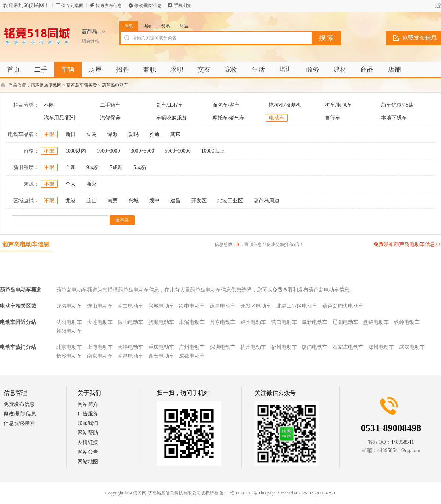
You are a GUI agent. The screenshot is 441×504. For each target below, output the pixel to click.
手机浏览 (183, 6)
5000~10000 (178, 151)
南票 (112, 201)
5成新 (140, 167)
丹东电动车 (223, 322)
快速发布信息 (109, 6)
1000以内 (76, 151)
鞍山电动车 (130, 322)
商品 (184, 26)
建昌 (175, 201)
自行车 (333, 118)
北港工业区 (230, 201)
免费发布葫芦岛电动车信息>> (407, 244)
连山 (92, 201)
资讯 (165, 26)
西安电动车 (161, 356)
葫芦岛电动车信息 (26, 244)
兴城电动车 (161, 306)
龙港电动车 (69, 306)
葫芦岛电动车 (115, 85)
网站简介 (88, 404)
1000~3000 (108, 151)
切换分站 (90, 41)
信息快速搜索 (19, 423)
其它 (175, 134)
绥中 (154, 201)
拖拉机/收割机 (285, 105)
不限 (49, 105)
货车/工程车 (170, 105)
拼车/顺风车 (338, 105)
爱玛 (133, 134)
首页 (14, 69)
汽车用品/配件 (60, 118)
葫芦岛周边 (266, 201)
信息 (129, 26)
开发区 (199, 201)
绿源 (112, 134)
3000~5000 (143, 151)
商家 (147, 26)
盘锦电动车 (376, 322)
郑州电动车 (381, 347)
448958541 (403, 442)
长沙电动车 (69, 356)
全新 (71, 167)
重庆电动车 (161, 347)
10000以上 (213, 151)
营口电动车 (284, 322)
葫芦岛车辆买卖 (82, 85)
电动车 (277, 118)
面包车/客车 (226, 105)
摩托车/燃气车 (229, 118)
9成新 (93, 167)
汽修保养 (110, 118)
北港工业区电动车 (297, 306)
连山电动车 (100, 306)
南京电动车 (100, 356)
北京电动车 (69, 347)
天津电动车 (130, 347)
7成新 (116, 167)
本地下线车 (394, 118)
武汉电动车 (412, 347)
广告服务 (88, 414)
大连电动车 (100, 322)
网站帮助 (88, 433)
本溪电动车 (192, 322)
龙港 (71, 201)
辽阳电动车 (345, 322)
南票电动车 (130, 306)
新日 (71, 134)
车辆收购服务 (172, 118)
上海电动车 (100, 347)
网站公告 (88, 452)
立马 (92, 134)
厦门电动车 (315, 347)
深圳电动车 (223, 347)
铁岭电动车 (407, 322)
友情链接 (88, 442)
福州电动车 (284, 347)
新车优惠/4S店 (397, 105)
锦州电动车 (253, 322)
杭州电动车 (253, 347)
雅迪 (154, 134)
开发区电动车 (256, 306)
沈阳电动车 (69, 322)
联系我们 (88, 423)
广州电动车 (192, 347)
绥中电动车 (192, 306)
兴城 (133, 201)
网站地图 (88, 462)
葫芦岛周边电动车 (343, 306)
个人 (71, 184)
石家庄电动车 (348, 347)
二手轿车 (110, 105)
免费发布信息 (19, 404)
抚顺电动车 (161, 322)
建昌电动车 (223, 306)
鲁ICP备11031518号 (238, 493)
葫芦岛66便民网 (46, 85)
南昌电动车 (130, 356)
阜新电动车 (315, 322)
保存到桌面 (72, 6)
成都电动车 (192, 356)
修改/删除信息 (148, 6)
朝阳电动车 (69, 331)
